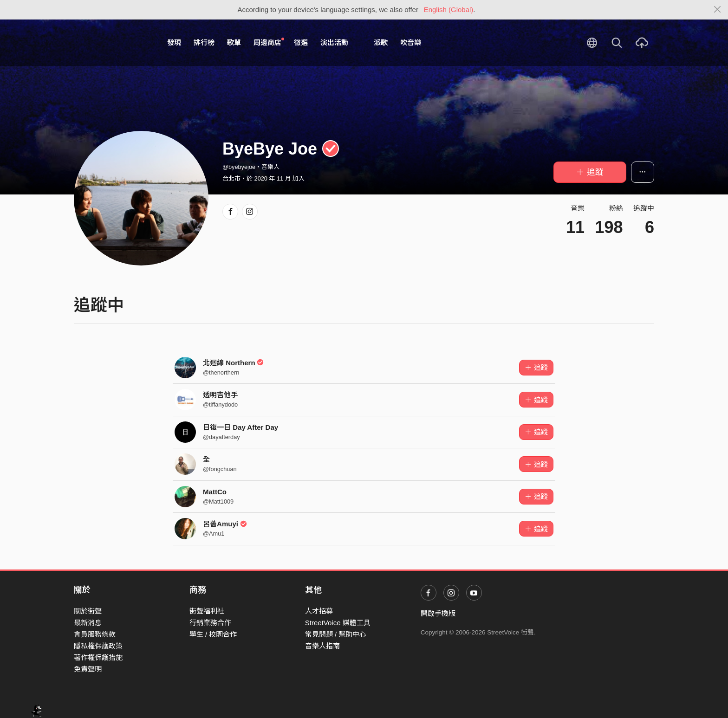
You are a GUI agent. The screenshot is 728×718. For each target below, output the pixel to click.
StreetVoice (112, 43)
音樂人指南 (322, 646)
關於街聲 (88, 611)
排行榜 (204, 42)
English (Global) (449, 10)
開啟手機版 (438, 613)
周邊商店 (269, 42)
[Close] (718, 10)
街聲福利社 (207, 611)
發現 (174, 42)
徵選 (301, 42)
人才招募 (319, 611)
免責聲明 (88, 669)
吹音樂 (411, 42)
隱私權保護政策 (98, 646)
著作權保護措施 (98, 657)
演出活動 (334, 42)
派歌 (381, 42)
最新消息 (88, 623)
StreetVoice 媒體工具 (338, 623)
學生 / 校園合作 (213, 634)
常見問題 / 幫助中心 (336, 634)
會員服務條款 (95, 634)
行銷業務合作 (210, 623)
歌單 (234, 42)
